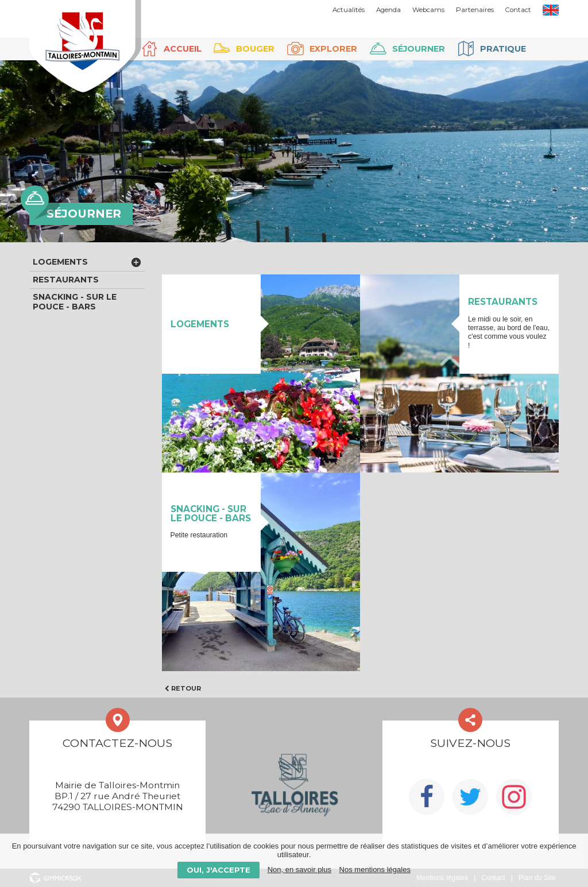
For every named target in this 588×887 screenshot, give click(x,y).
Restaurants (66, 280)
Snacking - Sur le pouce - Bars (75, 302)
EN (551, 10)
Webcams (428, 10)
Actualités (349, 10)
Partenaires (475, 10)
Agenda (388, 10)
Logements (60, 262)
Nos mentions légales (375, 869)
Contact (518, 10)
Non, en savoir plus (299, 869)
